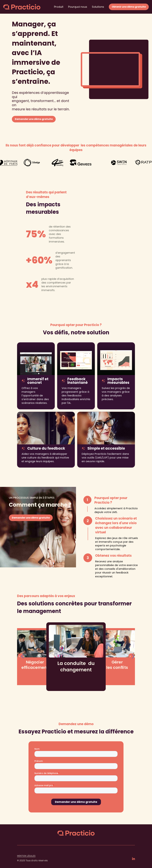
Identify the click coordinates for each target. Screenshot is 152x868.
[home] (22, 7)
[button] (131, 656)
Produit (59, 7)
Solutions (98, 7)
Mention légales (26, 856)
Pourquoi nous (78, 7)
